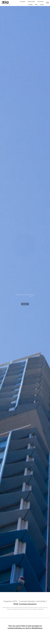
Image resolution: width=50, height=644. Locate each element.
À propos (30, 5)
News (36, 5)
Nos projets (23, 2)
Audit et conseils (31, 2)
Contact (42, 5)
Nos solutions (41, 2)
